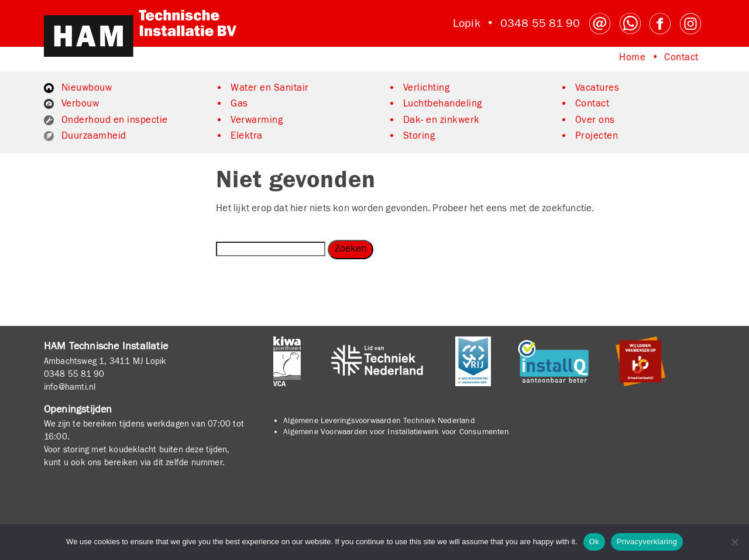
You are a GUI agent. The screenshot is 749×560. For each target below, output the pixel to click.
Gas (239, 104)
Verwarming (257, 120)
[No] (734, 542)
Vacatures (597, 88)
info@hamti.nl (70, 387)
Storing (419, 136)
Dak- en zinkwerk (442, 120)
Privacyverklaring (647, 542)
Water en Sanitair (270, 88)
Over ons (595, 120)
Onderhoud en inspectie (115, 120)
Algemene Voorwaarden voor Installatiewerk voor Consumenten (396, 432)
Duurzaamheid (94, 136)
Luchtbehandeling (443, 104)
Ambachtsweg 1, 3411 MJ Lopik (105, 361)
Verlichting (427, 88)
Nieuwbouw (87, 88)
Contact (681, 57)
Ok (594, 542)
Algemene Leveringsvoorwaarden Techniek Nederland (379, 421)
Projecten (597, 136)
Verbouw (80, 104)
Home (632, 57)
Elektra (247, 136)
